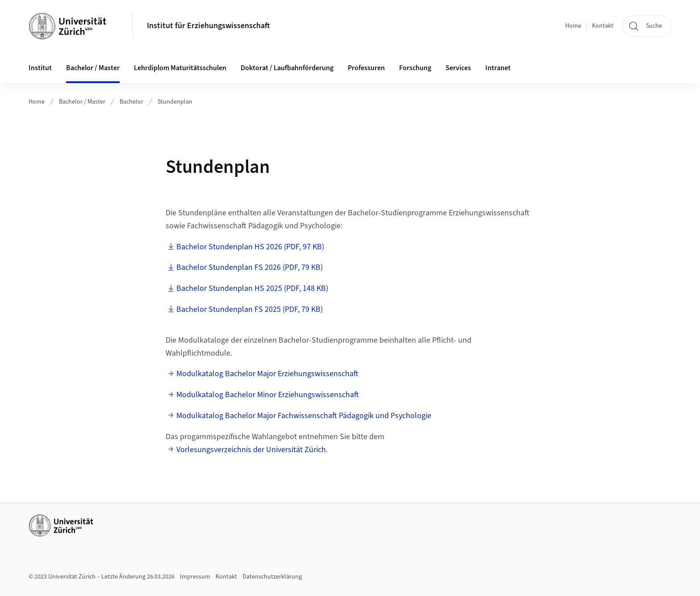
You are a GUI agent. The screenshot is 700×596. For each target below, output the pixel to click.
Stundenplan (175, 102)
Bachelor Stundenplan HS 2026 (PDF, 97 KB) (250, 247)
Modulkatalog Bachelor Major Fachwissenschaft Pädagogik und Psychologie (304, 416)
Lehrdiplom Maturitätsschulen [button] (180, 68)
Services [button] (458, 68)
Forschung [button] (415, 68)
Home (573, 26)
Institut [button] (40, 68)
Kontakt (603, 26)
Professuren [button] (366, 68)
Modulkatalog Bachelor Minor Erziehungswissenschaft (268, 395)
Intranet (498, 68)
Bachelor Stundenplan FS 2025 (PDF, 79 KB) (250, 309)
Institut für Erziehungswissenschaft (208, 26)
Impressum (195, 577)
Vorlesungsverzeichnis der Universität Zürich (251, 450)
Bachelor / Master (82, 102)
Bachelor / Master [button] (93, 68)
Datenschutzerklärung (272, 577)
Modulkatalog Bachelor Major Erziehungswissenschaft (267, 374)
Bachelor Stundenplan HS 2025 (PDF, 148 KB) (252, 288)
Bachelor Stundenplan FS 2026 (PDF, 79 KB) (250, 267)
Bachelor (131, 102)
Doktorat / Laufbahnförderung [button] (287, 68)
